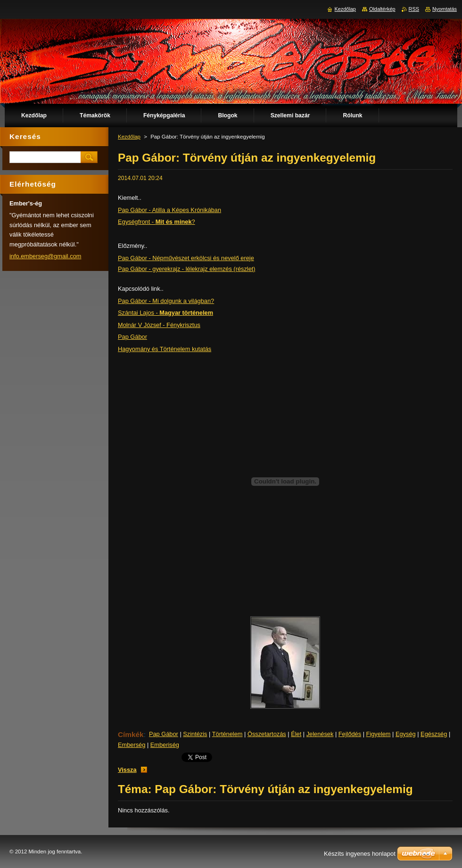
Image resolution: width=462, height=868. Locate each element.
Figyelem (379, 734)
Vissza (127, 770)
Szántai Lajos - (165, 313)
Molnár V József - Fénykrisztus (159, 325)
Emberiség (165, 745)
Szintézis (195, 734)
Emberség (132, 745)
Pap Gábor (132, 337)
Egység (406, 734)
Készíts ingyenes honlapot (360, 854)
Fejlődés (350, 734)
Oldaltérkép (382, 9)
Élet (296, 734)
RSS (414, 9)
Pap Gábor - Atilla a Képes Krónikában (169, 210)
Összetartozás (267, 734)
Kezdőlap (129, 137)
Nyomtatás (445, 9)
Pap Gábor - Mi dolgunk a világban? (166, 301)
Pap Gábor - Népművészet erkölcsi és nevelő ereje (186, 258)
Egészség (434, 734)
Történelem (227, 734)
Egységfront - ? (157, 222)
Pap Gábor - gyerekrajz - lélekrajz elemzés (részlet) (187, 269)
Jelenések (320, 734)
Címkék (131, 734)
